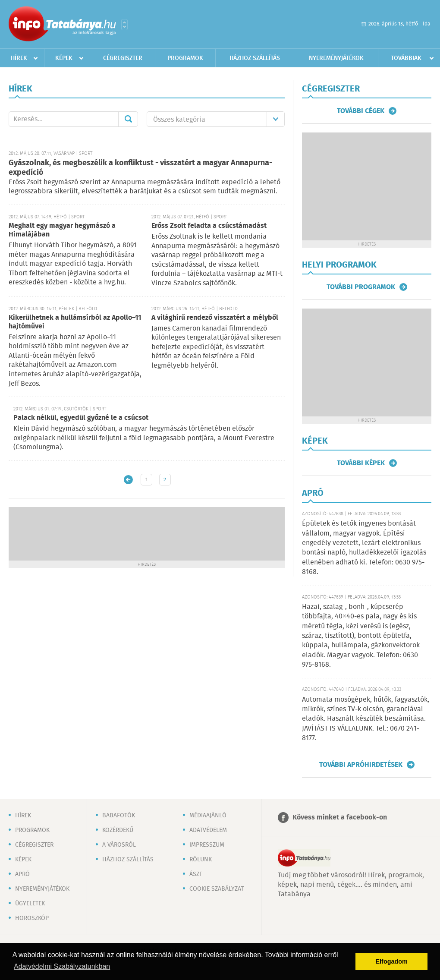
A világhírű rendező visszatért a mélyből (215, 318)
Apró (22, 874)
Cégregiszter (123, 58)
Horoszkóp (32, 918)
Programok (185, 58)
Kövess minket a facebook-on (340, 818)
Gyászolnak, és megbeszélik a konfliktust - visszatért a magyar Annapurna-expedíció (140, 168)
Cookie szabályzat (217, 889)
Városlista (124, 25)
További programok (361, 287)
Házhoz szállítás (255, 58)
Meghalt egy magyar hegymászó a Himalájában (62, 230)
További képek (361, 463)
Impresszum (207, 845)
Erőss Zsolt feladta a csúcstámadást (209, 226)
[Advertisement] (147, 533)
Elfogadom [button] (392, 961)
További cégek (361, 111)
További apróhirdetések (361, 765)
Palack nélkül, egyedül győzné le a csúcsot (81, 418)
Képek (64, 58)
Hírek (19, 58)
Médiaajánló (208, 816)
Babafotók (119, 816)
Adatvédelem (208, 830)
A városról (119, 845)
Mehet (128, 119)
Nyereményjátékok (336, 58)
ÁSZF (196, 874)
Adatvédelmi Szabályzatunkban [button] (62, 966)
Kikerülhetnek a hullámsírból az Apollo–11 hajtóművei (75, 322)
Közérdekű (118, 830)
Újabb (128, 480)
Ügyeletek (30, 904)
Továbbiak (406, 58)
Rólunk (201, 860)
